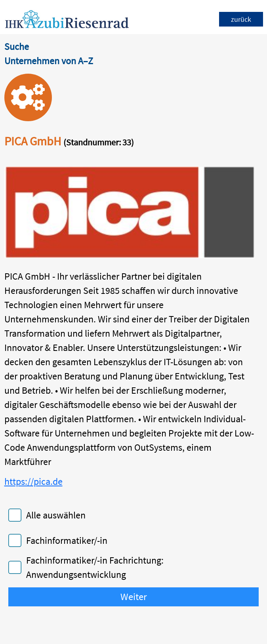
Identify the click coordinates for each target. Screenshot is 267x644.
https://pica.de (33, 481)
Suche (17, 47)
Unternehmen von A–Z (49, 61)
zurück (241, 19)
